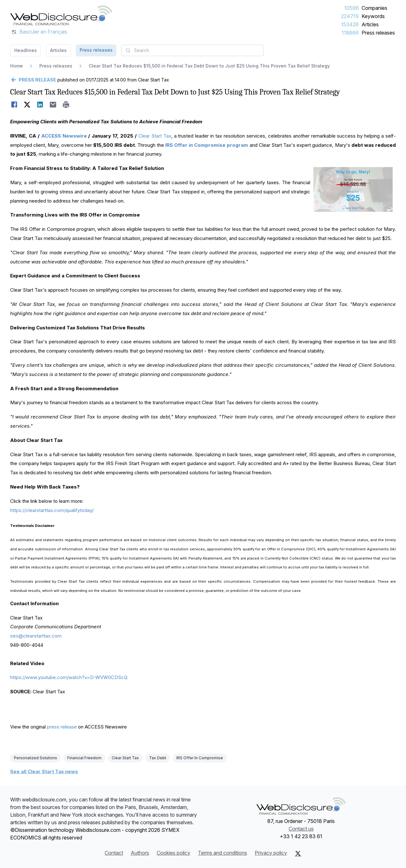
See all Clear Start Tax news (44, 771)
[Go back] (33, 80)
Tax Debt (158, 758)
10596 (351, 8)
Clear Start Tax (155, 136)
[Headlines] (61, 15)
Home (16, 66)
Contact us (301, 829)
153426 (350, 24)
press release (62, 727)
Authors (140, 853)
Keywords (373, 16)
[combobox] (193, 50)
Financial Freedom (84, 758)
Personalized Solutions (36, 758)
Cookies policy (174, 853)
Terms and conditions (223, 853)
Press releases (378, 33)
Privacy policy (271, 853)
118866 (350, 33)
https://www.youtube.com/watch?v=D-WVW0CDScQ (69, 677)
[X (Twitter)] (298, 853)
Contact (114, 853)
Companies (374, 8)
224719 (350, 16)
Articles (370, 24)
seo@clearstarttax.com (36, 636)
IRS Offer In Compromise (200, 758)
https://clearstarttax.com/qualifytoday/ (52, 510)
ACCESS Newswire (64, 136)
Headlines (26, 50)
